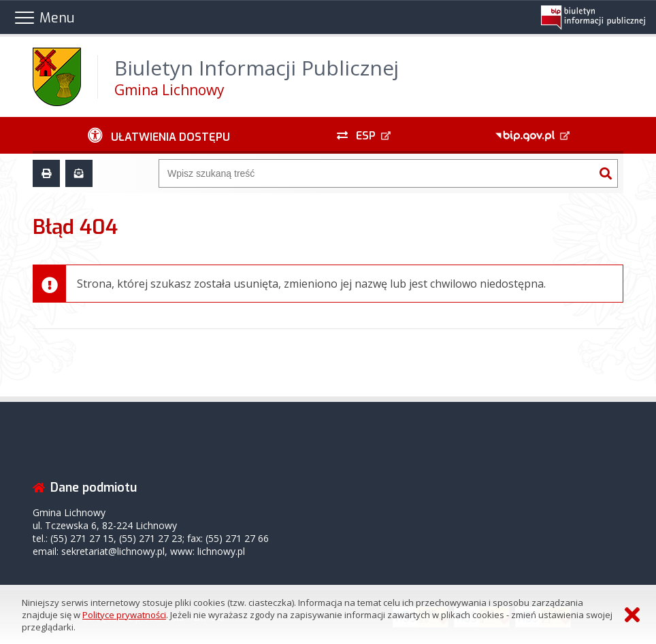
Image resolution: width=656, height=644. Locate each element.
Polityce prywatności (124, 615)
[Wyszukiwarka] (377, 173)
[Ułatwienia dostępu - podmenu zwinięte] (159, 135)
